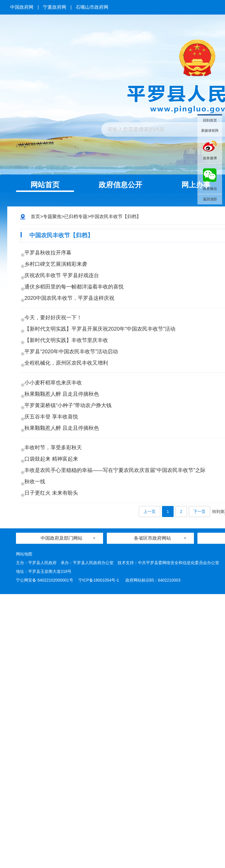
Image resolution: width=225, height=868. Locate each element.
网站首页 (45, 185)
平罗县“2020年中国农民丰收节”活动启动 (73, 395)
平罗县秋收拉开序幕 (50, 256)
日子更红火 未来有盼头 (53, 594)
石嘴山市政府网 (92, 7)
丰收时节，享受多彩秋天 (55, 530)
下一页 (199, 617)
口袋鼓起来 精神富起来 (53, 546)
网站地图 (24, 659)
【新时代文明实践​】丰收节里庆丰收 (68, 379)
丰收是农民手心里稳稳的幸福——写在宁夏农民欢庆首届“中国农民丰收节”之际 (117, 562)
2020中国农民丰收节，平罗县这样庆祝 (71, 320)
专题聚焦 (52, 216)
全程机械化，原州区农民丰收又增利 (68, 411)
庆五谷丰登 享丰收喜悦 (53, 487)
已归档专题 (76, 216)
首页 (35, 216)
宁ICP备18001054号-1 (99, 685)
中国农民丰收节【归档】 (116, 216)
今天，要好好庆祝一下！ (55, 347)
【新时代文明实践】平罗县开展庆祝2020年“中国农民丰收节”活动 (102, 363)
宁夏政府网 (55, 7)
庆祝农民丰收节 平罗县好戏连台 (63, 288)
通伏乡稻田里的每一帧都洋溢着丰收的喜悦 (76, 304)
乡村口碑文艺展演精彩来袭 (57, 272)
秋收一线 (37, 578)
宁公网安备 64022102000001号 (45, 685)
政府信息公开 (120, 185)
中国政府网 (22, 7)
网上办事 (196, 185)
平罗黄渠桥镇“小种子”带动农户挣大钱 (70, 471)
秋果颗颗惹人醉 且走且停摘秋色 (63, 455)
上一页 (150, 617)
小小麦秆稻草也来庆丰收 (55, 439)
